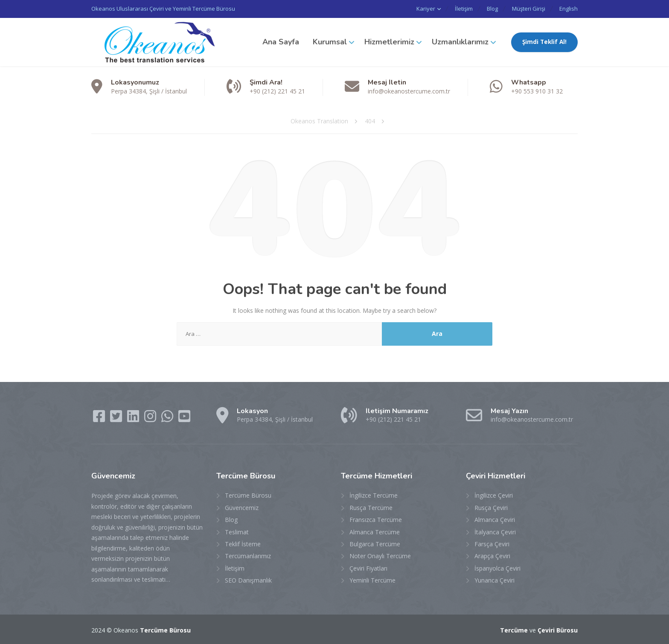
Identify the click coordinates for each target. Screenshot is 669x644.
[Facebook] (100, 418)
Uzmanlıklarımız (460, 41)
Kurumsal (330, 41)
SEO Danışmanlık (248, 580)
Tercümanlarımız (248, 555)
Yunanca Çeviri (494, 580)
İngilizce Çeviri (494, 495)
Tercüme (514, 629)
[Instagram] (151, 418)
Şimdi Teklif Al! (544, 41)
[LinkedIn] (134, 418)
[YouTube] (184, 418)
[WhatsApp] (168, 418)
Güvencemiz (242, 507)
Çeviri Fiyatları (368, 567)
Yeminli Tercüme (372, 580)
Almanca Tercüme (375, 531)
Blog (487, 9)
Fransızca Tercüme (376, 519)
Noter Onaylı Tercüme (380, 555)
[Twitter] (117, 418)
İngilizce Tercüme (374, 495)
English (569, 9)
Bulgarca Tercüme (375, 543)
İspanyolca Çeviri (497, 567)
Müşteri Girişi (526, 9)
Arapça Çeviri (492, 555)
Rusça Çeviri (491, 507)
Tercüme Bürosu (248, 495)
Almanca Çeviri (495, 519)
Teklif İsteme (243, 543)
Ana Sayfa (281, 41)
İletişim (456, 9)
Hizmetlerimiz (389, 41)
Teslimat (237, 531)
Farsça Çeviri (492, 543)
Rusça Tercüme (371, 507)
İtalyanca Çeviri (495, 531)
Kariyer (416, 9)
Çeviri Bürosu (558, 629)
